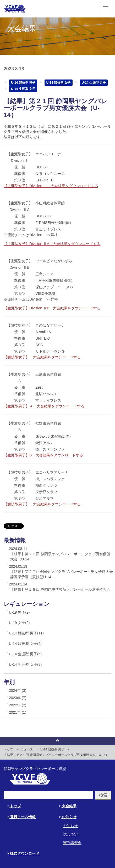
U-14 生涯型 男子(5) (25, 654)
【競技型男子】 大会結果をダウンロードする (42, 504)
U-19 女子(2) (19, 623)
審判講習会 (72, 843)
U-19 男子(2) (19, 612)
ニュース (27, 749)
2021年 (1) (18, 712)
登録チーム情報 (22, 817)
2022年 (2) (18, 705)
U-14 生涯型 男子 (94, 83)
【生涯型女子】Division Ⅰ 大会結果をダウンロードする (51, 186)
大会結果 (68, 806)
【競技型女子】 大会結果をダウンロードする (42, 357)
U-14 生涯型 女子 (23, 89)
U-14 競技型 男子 (23, 83)
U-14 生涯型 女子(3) (25, 664)
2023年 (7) (18, 698)
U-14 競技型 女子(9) (25, 644)
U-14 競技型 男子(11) (26, 633)
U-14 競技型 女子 (59, 83)
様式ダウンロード (23, 853)
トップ (8, 749)
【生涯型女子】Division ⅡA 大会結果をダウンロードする (52, 244)
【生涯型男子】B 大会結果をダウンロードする (43, 455)
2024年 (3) (18, 690)
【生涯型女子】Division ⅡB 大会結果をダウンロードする (52, 308)
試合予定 (70, 834)
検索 (103, 795)
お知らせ (68, 817)
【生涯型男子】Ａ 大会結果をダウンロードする (44, 406)
